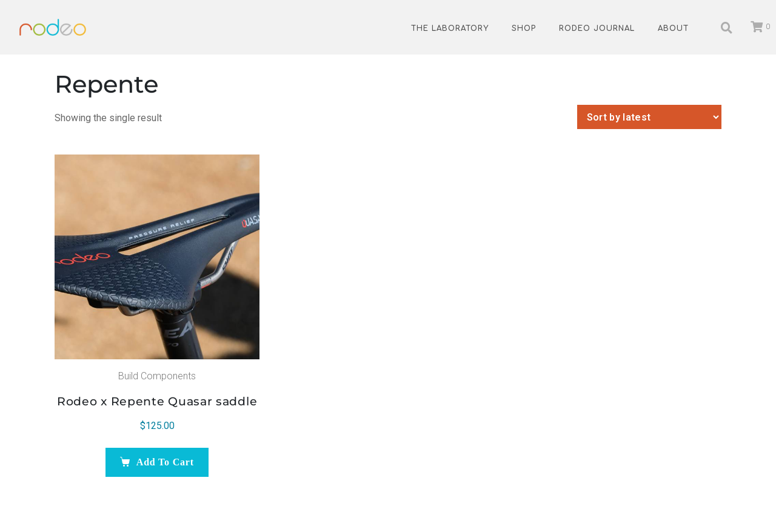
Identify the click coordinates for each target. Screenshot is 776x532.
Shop (524, 28)
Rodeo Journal (597, 28)
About (673, 28)
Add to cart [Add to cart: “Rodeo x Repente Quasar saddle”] (165, 462)
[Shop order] (649, 117)
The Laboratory (450, 28)
